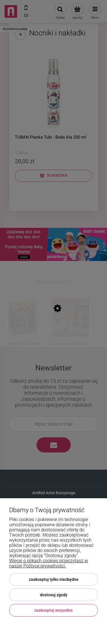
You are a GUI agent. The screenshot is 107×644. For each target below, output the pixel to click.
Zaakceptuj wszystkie (53, 610)
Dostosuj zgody (54, 595)
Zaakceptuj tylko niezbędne (54, 579)
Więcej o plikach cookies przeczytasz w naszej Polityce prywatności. (49, 563)
